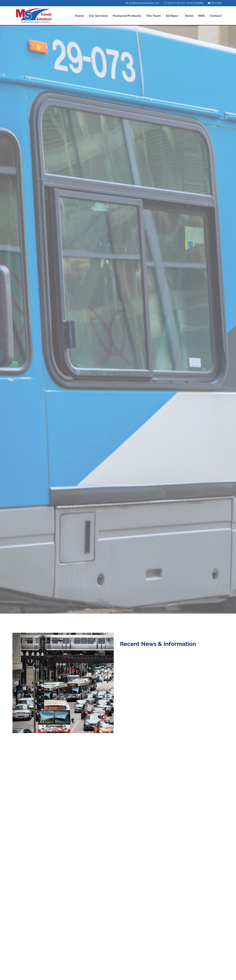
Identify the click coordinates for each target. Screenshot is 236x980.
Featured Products (127, 16)
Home (79, 16)
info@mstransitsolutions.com (144, 3)
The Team (153, 16)
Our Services (98, 16)
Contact (216, 16)
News (189, 16)
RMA (202, 16)
